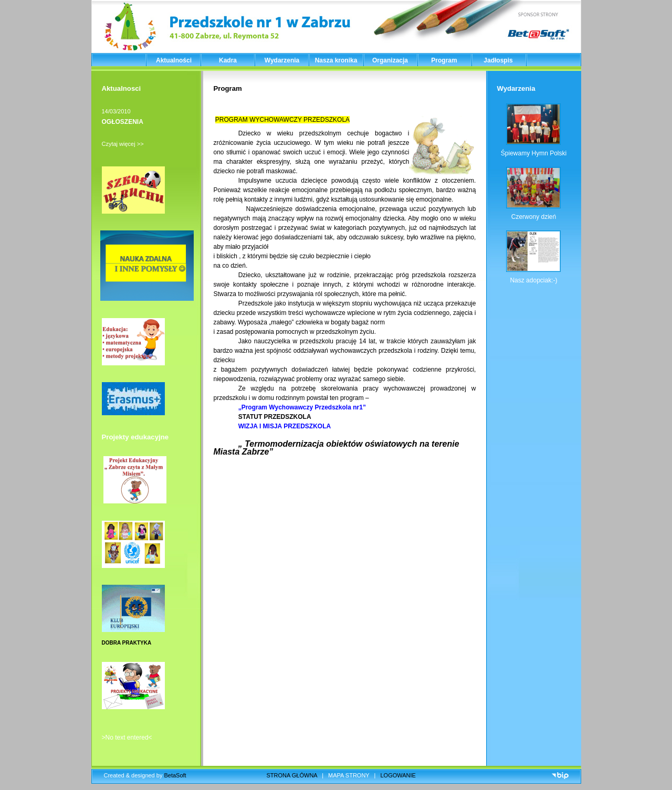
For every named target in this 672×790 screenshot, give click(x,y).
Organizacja (390, 60)
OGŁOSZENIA (123, 122)
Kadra (228, 60)
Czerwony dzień (534, 217)
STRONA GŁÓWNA (292, 775)
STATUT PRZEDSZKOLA (276, 417)
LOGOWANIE (398, 775)
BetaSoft (175, 775)
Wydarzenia (282, 60)
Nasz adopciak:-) (533, 280)
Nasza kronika (336, 60)
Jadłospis (498, 60)
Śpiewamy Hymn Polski (534, 153)
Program (444, 60)
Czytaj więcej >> (123, 144)
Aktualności (174, 60)
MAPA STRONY (349, 775)
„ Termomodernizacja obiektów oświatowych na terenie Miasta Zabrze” (337, 448)
